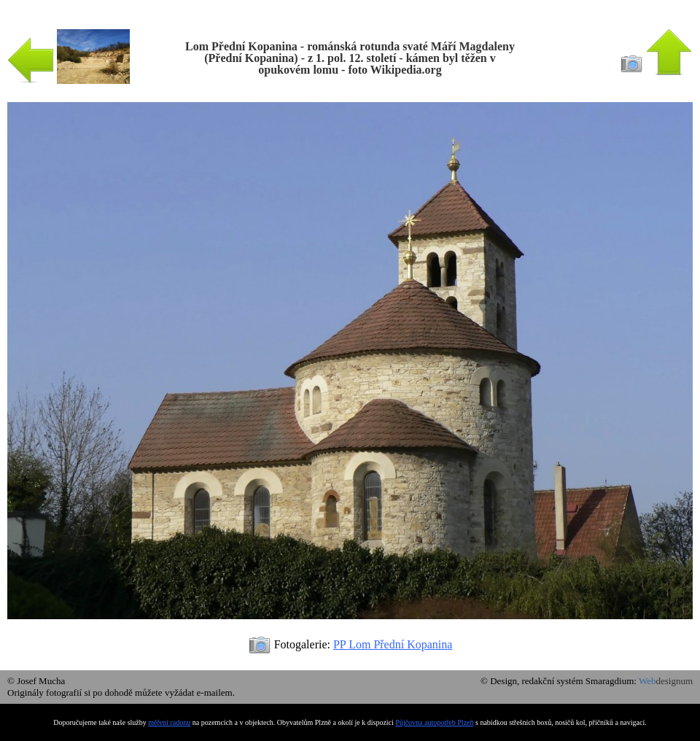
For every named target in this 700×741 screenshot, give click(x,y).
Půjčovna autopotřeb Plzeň (434, 722)
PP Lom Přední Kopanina (393, 644)
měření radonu (169, 722)
